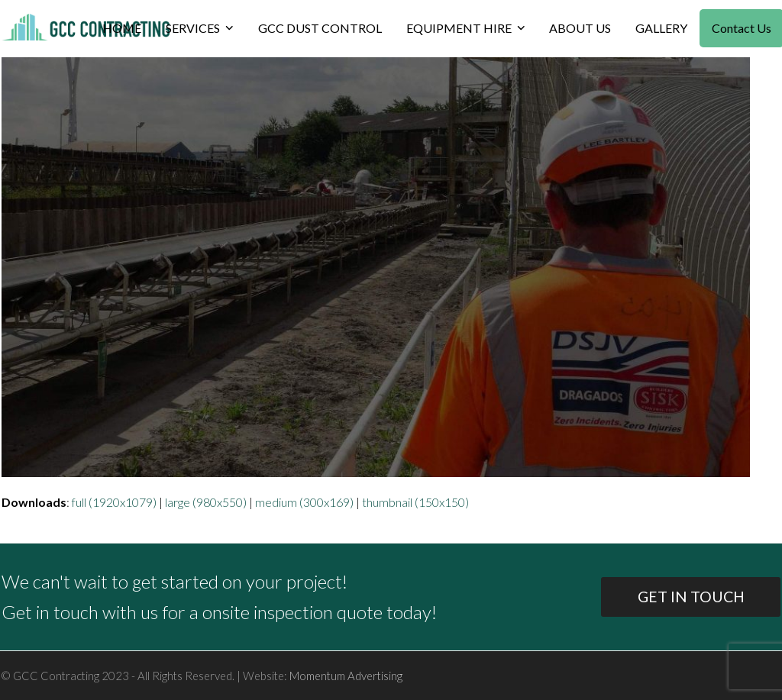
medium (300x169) (304, 502)
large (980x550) (206, 502)
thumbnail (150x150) (415, 502)
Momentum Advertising (346, 676)
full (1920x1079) (114, 502)
